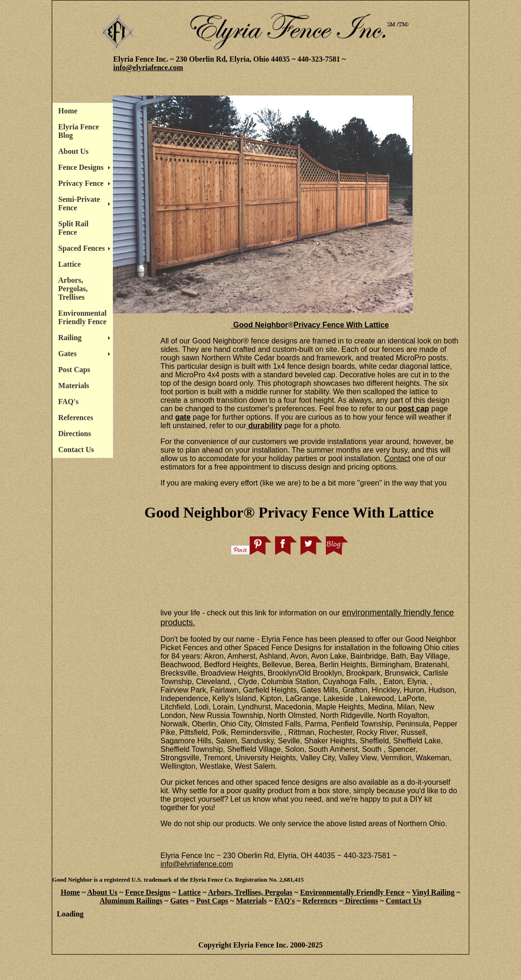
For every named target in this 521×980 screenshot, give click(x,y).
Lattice (70, 264)
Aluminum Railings (131, 901)
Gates (67, 354)
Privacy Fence (81, 183)
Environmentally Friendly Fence (352, 892)
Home (68, 111)
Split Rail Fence (73, 228)
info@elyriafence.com (148, 68)
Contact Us (76, 450)
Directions (75, 434)
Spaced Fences (82, 248)
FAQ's (68, 402)
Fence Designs (81, 167)
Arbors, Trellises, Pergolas (250, 892)
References (76, 418)
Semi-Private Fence (79, 203)
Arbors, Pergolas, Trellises (73, 289)
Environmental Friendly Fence (83, 317)
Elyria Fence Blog (79, 131)
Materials (74, 386)
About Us (73, 151)
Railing (70, 338)
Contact (397, 458)
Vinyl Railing (433, 892)
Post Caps (74, 370)
